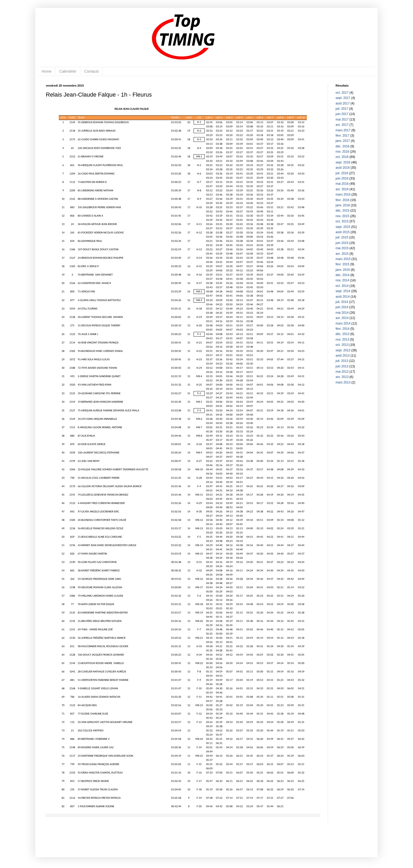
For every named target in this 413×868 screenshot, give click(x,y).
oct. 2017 (342, 93)
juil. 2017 (342, 109)
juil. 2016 (342, 173)
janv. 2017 (343, 141)
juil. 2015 (342, 237)
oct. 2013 (342, 345)
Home (46, 71)
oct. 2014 (342, 286)
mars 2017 (343, 130)
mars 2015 (343, 259)
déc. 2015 (343, 211)
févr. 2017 (343, 136)
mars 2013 (343, 382)
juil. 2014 (342, 302)
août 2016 (343, 168)
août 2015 (343, 232)
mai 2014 (342, 313)
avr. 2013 (342, 377)
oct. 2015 (342, 221)
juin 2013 (342, 366)
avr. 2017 (342, 125)
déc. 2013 (343, 334)
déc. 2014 (343, 275)
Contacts (92, 71)
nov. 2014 (342, 280)
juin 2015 (342, 243)
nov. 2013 (342, 340)
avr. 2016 (342, 189)
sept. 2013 (343, 350)
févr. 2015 (343, 264)
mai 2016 (342, 184)
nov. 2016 (342, 152)
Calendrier (68, 71)
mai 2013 (342, 372)
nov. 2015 (342, 216)
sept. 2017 (343, 98)
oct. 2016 (342, 157)
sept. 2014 (343, 291)
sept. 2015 (343, 227)
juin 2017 (342, 114)
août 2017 (343, 103)
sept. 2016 (343, 162)
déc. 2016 (343, 146)
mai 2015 (342, 248)
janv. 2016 (343, 205)
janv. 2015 (343, 270)
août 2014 (343, 297)
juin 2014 (342, 307)
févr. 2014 (343, 329)
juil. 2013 (342, 361)
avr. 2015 (342, 254)
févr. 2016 (343, 200)
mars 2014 (343, 323)
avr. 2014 (342, 318)
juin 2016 (342, 178)
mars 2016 (343, 194)
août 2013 (343, 356)
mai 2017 (342, 119)
